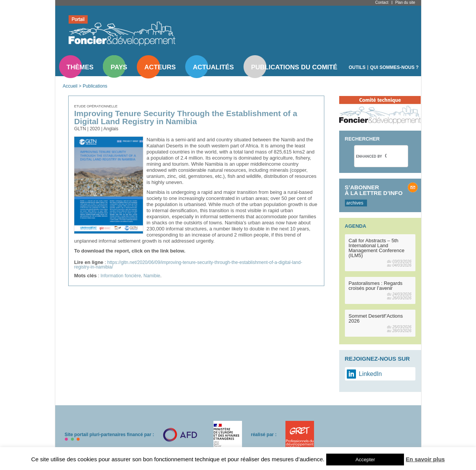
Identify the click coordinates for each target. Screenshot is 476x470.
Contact (382, 2)
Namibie (152, 276)
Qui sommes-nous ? (394, 67)
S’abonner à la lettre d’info (374, 190)
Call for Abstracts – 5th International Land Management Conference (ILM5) (377, 248)
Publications (95, 86)
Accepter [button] (365, 460)
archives (355, 203)
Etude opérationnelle (96, 106)
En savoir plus (426, 459)
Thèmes (80, 67)
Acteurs (160, 67)
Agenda (356, 226)
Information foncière (121, 276)
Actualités (213, 67)
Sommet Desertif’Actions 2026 (376, 318)
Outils (357, 67)
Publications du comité (294, 67)
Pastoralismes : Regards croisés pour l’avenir (376, 286)
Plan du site (405, 2)
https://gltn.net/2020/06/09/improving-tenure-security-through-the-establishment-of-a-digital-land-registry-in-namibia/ (188, 265)
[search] (371, 156)
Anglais (111, 129)
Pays (119, 67)
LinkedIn (371, 374)
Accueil (70, 86)
